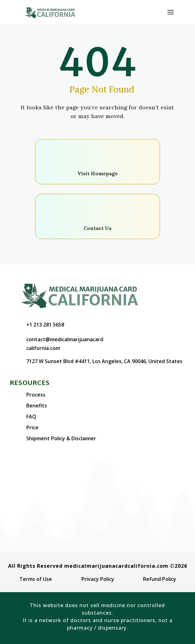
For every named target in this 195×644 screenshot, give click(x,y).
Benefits (37, 406)
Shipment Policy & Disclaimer (61, 438)
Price (32, 427)
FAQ (31, 417)
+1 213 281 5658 (45, 325)
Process (36, 395)
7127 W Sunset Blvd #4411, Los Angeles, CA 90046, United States (104, 361)
